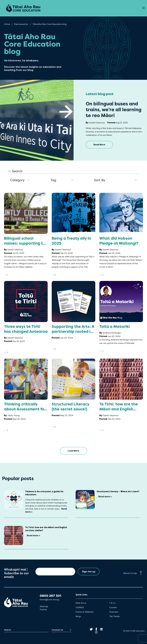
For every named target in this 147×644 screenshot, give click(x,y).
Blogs (78, 616)
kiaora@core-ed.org (49, 600)
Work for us (81, 603)
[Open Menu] (144, 8)
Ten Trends (114, 616)
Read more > (105, 497)
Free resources (21, 24)
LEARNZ (80, 607)
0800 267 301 (51, 596)
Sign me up (89, 572)
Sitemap (44, 606)
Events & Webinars (85, 612)
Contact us (57, 630)
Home (7, 24)
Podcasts (114, 612)
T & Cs (112, 603)
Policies (43, 609)
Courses (113, 607)
